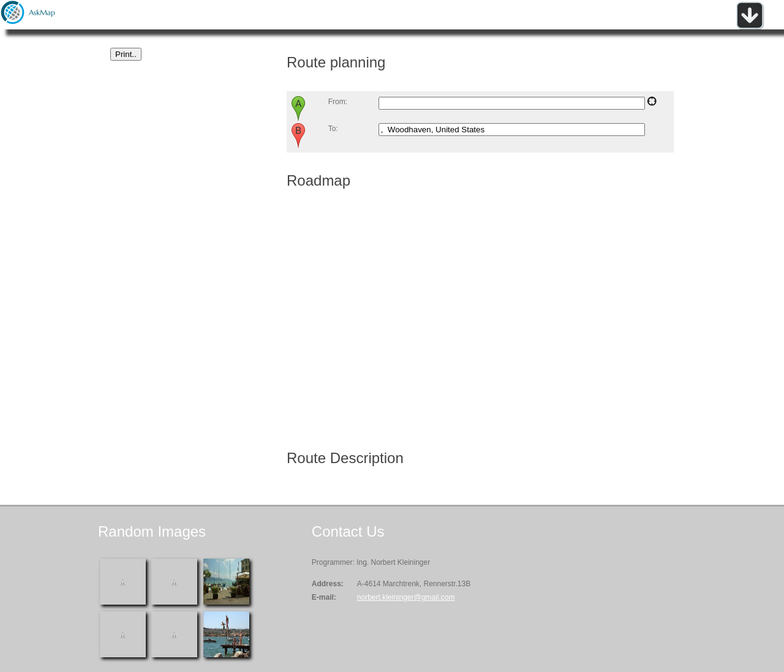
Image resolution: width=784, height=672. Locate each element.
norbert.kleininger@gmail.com (406, 597)
